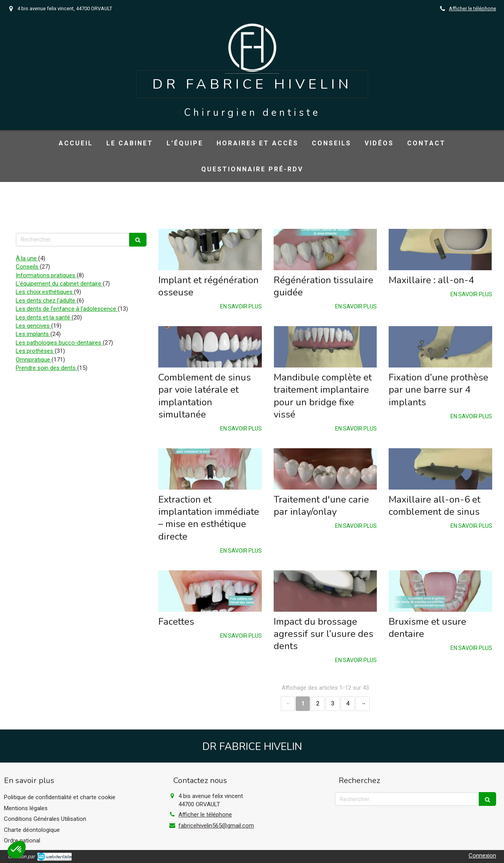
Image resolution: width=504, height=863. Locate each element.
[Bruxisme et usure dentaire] (440, 591)
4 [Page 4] (348, 703)
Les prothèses (35, 351)
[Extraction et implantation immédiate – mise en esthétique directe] (210, 469)
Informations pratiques (46, 275)
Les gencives (33, 326)
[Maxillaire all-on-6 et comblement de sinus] (440, 469)
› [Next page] (363, 704)
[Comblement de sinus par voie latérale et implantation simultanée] (210, 347)
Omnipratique (34, 360)
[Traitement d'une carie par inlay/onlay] (325, 469)
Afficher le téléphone (472, 8)
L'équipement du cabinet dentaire (59, 284)
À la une (27, 258)
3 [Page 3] (333, 703)
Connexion (482, 856)
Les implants (33, 334)
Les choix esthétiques (45, 292)
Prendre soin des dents (46, 368)
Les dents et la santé (44, 317)
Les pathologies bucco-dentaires (59, 343)
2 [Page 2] (318, 703)
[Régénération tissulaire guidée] (325, 250)
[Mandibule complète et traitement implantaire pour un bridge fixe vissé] (325, 347)
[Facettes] (210, 591)
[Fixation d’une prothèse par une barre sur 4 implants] (440, 347)
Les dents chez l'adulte (46, 301)
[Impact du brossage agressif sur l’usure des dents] (325, 591)
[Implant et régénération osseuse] (210, 250)
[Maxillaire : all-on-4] (440, 250)
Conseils (28, 267)
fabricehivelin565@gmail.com (216, 826)
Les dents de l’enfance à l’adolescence (67, 309)
